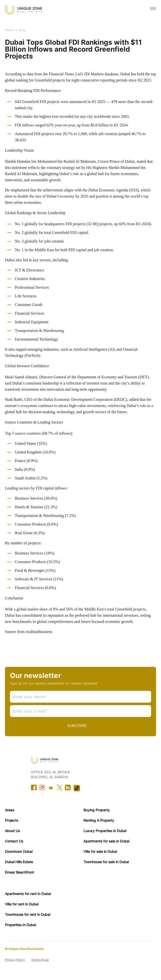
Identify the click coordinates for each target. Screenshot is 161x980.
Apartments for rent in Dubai (28, 894)
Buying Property (97, 810)
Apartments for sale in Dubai (106, 841)
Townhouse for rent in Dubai (28, 914)
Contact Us (14, 841)
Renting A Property (99, 820)
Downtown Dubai (19, 851)
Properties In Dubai (20, 925)
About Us (12, 831)
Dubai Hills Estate (19, 862)
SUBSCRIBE (77, 725)
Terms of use (40, 960)
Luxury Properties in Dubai (105, 831)
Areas (10, 810)
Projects (12, 820)
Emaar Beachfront (19, 872)
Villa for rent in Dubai (22, 904)
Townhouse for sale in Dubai (106, 862)
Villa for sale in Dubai (100, 851)
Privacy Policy (15, 960)
